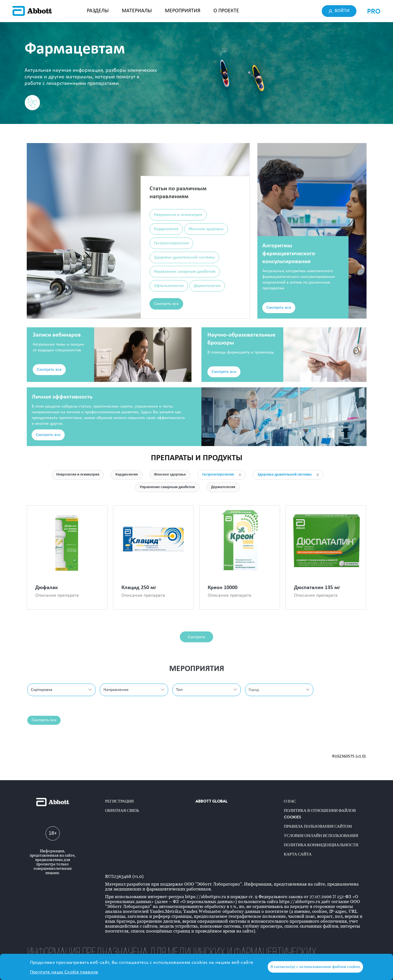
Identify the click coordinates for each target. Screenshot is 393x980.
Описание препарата (57, 596)
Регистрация (119, 801)
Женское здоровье (206, 229)
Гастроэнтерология (171, 243)
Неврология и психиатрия (178, 215)
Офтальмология (169, 286)
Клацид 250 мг (139, 588)
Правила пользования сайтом (318, 826)
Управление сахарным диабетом (185, 272)
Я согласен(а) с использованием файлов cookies (315, 967)
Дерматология (207, 286)
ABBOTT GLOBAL (211, 801)
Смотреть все (166, 304)
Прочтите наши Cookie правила (64, 972)
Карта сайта (298, 854)
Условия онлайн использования (321, 836)
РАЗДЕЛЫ (98, 11)
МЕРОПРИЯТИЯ (183, 11)
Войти (339, 11)
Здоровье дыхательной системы (184, 257)
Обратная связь (122, 810)
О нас (290, 801)
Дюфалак (47, 588)
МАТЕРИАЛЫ (137, 11)
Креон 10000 (223, 588)
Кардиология (166, 229)
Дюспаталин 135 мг (317, 588)
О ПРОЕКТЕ (226, 11)
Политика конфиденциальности (321, 845)
